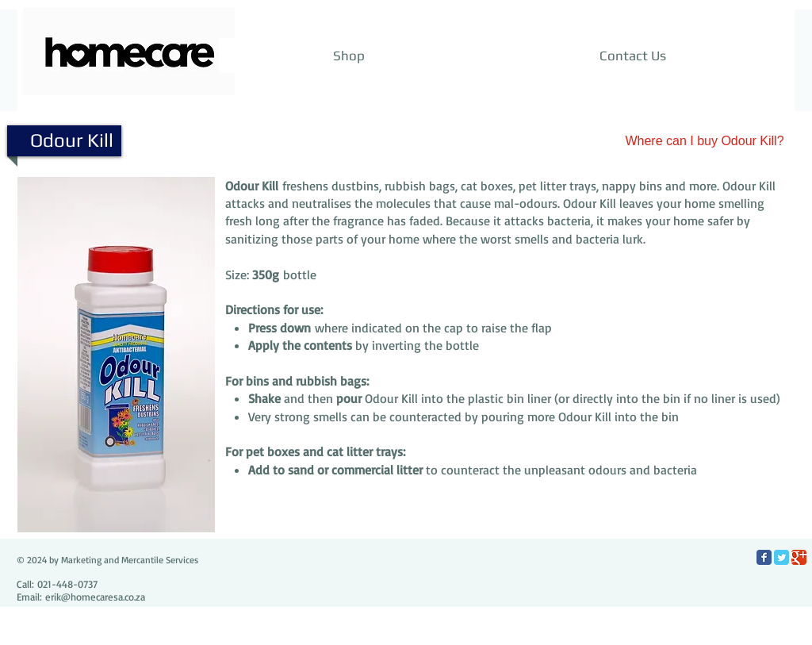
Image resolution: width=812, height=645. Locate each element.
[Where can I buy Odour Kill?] (705, 141)
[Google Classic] (799, 557)
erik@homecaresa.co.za (95, 597)
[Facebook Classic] (764, 557)
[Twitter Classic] (781, 557)
